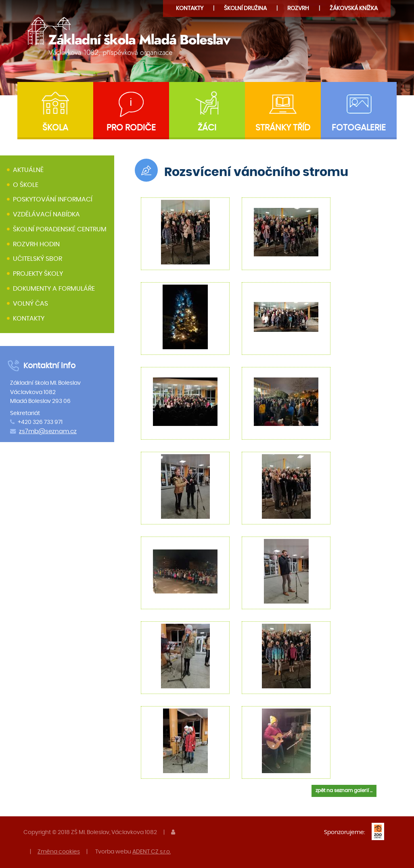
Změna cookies (59, 852)
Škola (55, 128)
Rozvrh (298, 8)
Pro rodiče (131, 128)
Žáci (207, 128)
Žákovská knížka (354, 8)
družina (245, 8)
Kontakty (190, 8)
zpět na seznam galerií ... (344, 790)
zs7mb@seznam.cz (48, 431)
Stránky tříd (283, 128)
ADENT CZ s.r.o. (152, 852)
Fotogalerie (359, 128)
